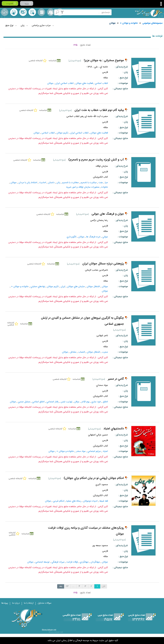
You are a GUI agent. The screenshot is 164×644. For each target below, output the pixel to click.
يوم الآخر (85, 402)
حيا (106, 183)
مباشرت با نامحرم (89, 183)
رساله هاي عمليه (74, 501)
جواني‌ (105, 237)
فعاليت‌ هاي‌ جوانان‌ (84, 83)
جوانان (112, 23)
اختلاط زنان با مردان (28, 183)
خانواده (105, 187)
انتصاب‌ (82, 352)
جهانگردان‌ (95, 562)
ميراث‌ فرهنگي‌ (58, 562)
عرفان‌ (77, 402)
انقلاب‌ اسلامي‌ (101, 83)
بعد (61, 586)
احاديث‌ (43, 183)
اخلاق (105, 402)
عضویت (10, 3)
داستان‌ (51, 183)
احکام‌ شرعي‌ (59, 501)
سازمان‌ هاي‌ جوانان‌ (76, 287)
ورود (27, 3)
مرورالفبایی (41, 12)
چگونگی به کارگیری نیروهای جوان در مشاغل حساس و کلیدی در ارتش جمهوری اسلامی (82, 321)
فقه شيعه (104, 501)
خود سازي (96, 402)
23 (67, 586)
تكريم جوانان (62, 133)
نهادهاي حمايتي (38, 287)
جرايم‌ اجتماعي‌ (94, 451)
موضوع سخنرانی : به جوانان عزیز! (104, 61)
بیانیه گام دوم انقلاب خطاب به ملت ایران (99, 110)
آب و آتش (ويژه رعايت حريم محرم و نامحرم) (96, 160)
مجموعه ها (51, 12)
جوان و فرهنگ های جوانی (108, 214)
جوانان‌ (105, 287)
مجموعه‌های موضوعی (152, 23)
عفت (101, 183)
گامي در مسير (116, 379)
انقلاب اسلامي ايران (64, 83)
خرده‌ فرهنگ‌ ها (93, 237)
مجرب (105, 352)
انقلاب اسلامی (48, 133)
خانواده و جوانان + (129, 23)
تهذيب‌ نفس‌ (66, 402)
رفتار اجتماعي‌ (53, 402)
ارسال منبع (14, 12)
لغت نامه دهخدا (5, 12)
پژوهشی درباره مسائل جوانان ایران (103, 264)
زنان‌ (58, 183)
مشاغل (73, 352)
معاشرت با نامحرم (70, 183)
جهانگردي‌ (84, 562)
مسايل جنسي (24, 402)
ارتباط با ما (29, 603)
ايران (63, 287)
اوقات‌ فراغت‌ (72, 562)
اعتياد (105, 451)
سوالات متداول (45, 603)
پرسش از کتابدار (23, 12)
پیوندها (5, 603)
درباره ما (16, 603)
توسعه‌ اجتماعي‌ (42, 562)
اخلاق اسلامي (38, 402)
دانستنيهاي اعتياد (114, 429)
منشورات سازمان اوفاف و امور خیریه (83, 187)
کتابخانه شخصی (32, 12)
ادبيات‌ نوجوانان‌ (90, 501)
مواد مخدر (81, 451)
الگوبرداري (71, 237)
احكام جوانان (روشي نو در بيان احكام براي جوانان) (94, 478)
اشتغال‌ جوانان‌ (93, 287)
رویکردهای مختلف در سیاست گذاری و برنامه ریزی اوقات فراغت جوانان (86, 531)
